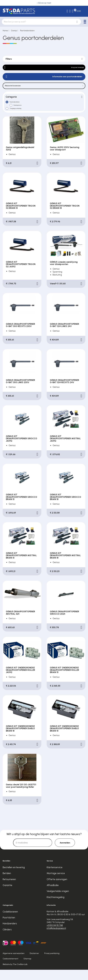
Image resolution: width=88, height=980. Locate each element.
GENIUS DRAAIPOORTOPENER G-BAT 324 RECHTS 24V (64, 392)
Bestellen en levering (14, 878)
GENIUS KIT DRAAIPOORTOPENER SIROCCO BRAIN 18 (66, 507)
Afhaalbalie (53, 895)
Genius (14, 31)
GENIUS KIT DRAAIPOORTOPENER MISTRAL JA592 (65, 449)
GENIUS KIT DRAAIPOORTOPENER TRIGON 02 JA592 (21, 275)
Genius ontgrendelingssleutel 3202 (20, 159)
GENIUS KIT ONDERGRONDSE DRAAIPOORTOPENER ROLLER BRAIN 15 (64, 680)
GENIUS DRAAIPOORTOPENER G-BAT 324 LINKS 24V (64, 335)
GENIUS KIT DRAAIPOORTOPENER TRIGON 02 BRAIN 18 (65, 216)
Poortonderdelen (27, 31)
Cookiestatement (10, 969)
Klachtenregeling (56, 907)
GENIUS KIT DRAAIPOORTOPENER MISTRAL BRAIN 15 (21, 566)
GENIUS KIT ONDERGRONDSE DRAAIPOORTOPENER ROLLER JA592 (20, 680)
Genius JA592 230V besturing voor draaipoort (65, 159)
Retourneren (9, 890)
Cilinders (7, 940)
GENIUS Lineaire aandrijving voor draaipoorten (64, 273)
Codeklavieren (10, 922)
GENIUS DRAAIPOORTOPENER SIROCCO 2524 (64, 623)
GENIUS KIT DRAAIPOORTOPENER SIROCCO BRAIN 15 (22, 507)
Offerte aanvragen (57, 890)
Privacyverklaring (52, 964)
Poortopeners (21, 113)
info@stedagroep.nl (56, 938)
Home (5, 31)
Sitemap (27, 969)
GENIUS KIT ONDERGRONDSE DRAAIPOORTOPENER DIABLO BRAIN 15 (64, 739)
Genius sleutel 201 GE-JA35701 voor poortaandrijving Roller (21, 796)
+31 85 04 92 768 (55, 936)
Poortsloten (9, 928)
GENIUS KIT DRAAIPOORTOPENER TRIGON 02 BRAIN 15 (21, 216)
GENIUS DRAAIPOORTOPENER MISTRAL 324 (20, 623)
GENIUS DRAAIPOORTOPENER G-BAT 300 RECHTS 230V (20, 335)
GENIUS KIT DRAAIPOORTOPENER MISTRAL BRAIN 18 (65, 566)
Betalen (7, 883)
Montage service (56, 883)
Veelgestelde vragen (58, 901)
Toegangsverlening (20, 117)
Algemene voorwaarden (14, 964)
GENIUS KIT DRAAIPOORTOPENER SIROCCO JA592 (22, 449)
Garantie (7, 895)
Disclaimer (34, 964)
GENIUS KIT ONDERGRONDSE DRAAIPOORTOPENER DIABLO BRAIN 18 (20, 739)
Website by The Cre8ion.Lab (15, 975)
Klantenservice (55, 878)
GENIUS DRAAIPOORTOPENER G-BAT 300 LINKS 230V (20, 392)
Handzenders (10, 934)
